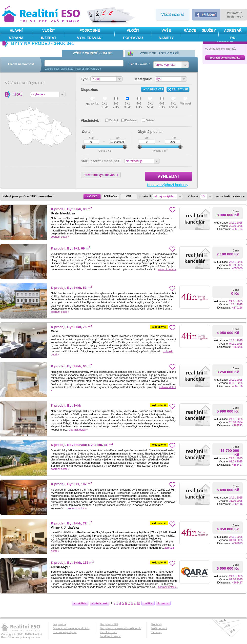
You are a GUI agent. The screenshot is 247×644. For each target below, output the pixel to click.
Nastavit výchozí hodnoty (168, 185)
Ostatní (150, 120)
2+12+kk (116, 105)
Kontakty (157, 624)
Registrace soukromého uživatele (121, 628)
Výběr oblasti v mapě (159, 53)
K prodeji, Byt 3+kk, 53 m (71, 288)
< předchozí (101, 603)
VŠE (128, 197)
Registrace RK (109, 624)
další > (149, 603)
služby (209, 30)
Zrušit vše (180, 89)
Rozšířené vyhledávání (99, 175)
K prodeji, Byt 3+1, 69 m (70, 248)
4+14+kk (139, 105)
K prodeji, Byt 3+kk (66, 405)
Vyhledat (175, 176)
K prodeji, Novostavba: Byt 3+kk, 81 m (82, 445)
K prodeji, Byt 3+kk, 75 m (71, 327)
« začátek (81, 603)
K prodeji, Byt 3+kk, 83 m (71, 209)
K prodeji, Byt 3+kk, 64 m (71, 366)
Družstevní (132, 120)
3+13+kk (127, 105)
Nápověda (60, 624)
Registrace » (235, 17)
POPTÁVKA (110, 197)
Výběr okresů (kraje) (93, 53)
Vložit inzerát (173, 14)
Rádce (190, 30)
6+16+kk (162, 105)
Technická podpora (65, 632)
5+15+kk (150, 105)
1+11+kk (104, 105)
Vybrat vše (155, 89)
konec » (165, 603)
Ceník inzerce (109, 632)
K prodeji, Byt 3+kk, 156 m (72, 563)
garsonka (92, 104)
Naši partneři (159, 628)
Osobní (113, 120)
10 (138, 603)
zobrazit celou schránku (225, 58)
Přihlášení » (235, 13)
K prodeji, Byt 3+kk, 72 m (71, 523)
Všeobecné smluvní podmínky (72, 628)
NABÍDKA (92, 197)
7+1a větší (173, 105)
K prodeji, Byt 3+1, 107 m (71, 484)
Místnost (185, 104)
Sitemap (156, 632)
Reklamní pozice (111, 636)
